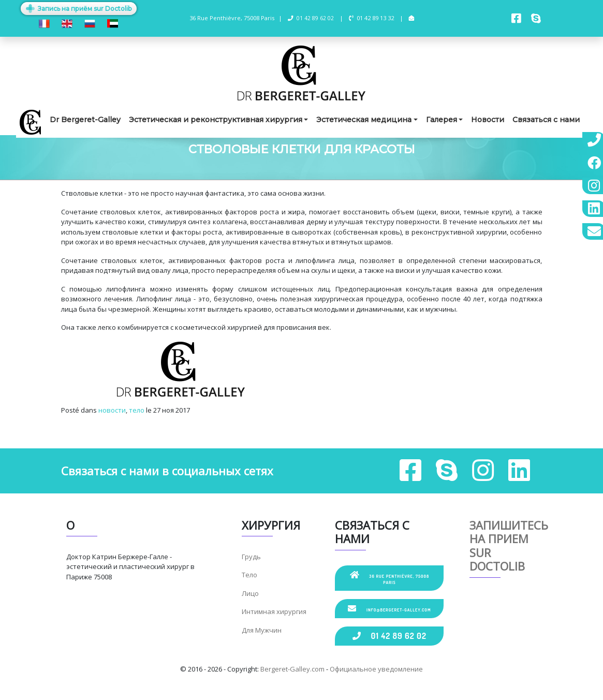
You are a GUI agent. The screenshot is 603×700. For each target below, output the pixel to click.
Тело (249, 575)
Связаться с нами (546, 120)
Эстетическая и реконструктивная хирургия (216, 120)
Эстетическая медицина (364, 120)
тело (137, 410)
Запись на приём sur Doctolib (79, 9)
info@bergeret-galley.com (389, 608)
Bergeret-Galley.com (292, 669)
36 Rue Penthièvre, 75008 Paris (389, 578)
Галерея (442, 120)
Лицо (250, 593)
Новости (488, 120)
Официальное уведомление (376, 669)
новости (112, 410)
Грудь (251, 557)
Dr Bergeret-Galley (85, 120)
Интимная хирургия (274, 611)
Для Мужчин (262, 630)
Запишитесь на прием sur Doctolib (509, 545)
